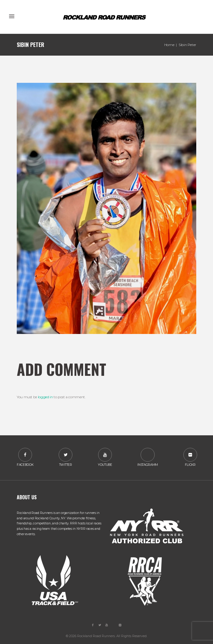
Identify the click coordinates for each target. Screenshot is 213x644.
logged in (45, 397)
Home (169, 45)
